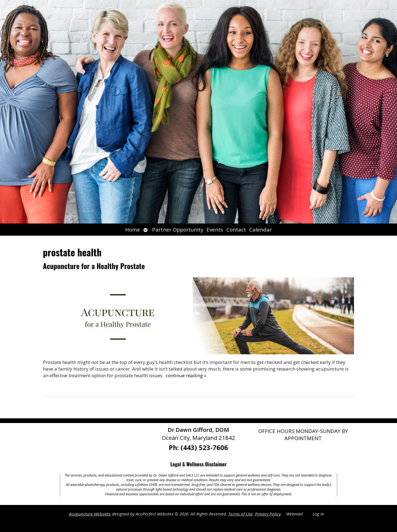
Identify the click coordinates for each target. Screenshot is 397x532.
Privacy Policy (268, 514)
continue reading (186, 375)
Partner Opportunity (178, 229)
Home (133, 229)
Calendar (261, 229)
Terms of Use (241, 514)
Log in (318, 514)
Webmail (294, 514)
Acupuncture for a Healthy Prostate (94, 266)
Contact (236, 229)
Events (215, 229)
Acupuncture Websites (90, 514)
